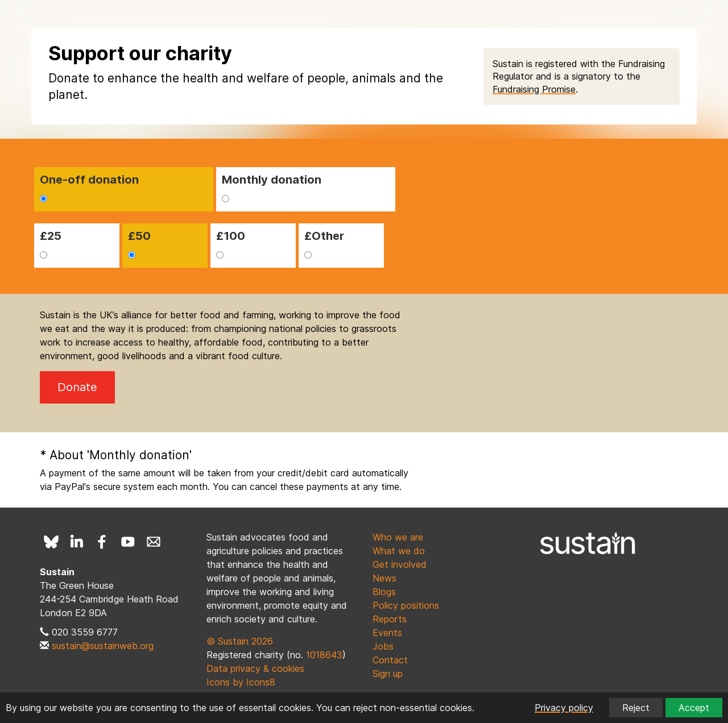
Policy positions (406, 605)
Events (387, 633)
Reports (390, 619)
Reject (636, 708)
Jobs (383, 646)
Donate (77, 387)
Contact (390, 660)
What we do (399, 551)
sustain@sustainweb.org (103, 646)
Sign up (388, 674)
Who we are (398, 537)
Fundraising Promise (534, 89)
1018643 (324, 655)
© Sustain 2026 (240, 641)
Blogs (384, 592)
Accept (694, 708)
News (384, 578)
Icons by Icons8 (241, 682)
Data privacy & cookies (255, 668)
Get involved (400, 564)
